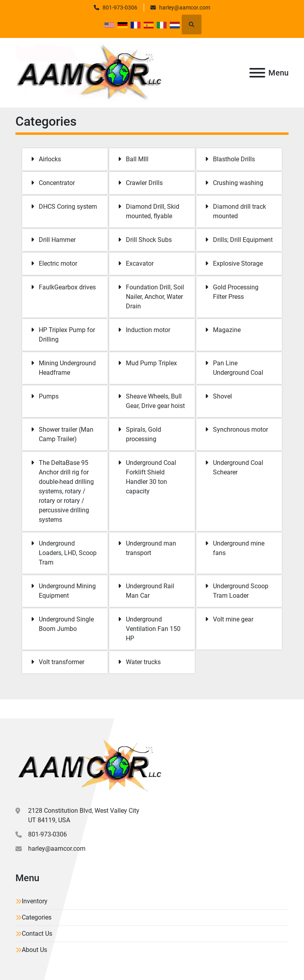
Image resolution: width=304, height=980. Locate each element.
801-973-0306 (120, 8)
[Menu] (257, 73)
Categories (37, 917)
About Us (34, 950)
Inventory (35, 901)
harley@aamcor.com (185, 8)
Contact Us (37, 934)
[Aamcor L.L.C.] (88, 765)
